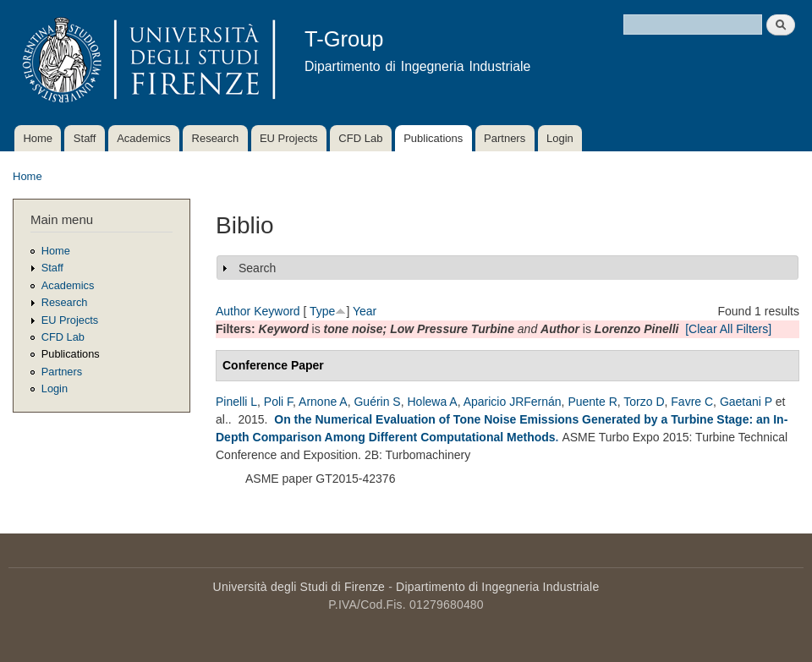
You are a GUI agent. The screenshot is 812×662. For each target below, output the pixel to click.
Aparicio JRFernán (513, 402)
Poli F (278, 402)
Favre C (692, 402)
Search (257, 268)
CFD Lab (360, 138)
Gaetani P (746, 402)
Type (322, 311)
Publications (433, 138)
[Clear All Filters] (728, 329)
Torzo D (644, 402)
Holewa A (432, 402)
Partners (505, 138)
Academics (144, 138)
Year (365, 311)
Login (560, 138)
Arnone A (323, 402)
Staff (85, 138)
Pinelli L (236, 402)
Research (216, 138)
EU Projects (289, 138)
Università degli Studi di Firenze (299, 587)
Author (233, 311)
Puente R (592, 402)
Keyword (277, 311)
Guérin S (377, 402)
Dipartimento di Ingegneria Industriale (497, 587)
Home (38, 138)
